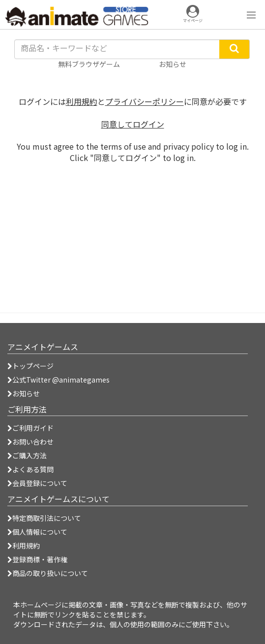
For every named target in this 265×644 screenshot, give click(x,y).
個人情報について (37, 532)
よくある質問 (30, 469)
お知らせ (24, 393)
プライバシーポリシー (145, 101)
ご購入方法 (27, 455)
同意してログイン (133, 124)
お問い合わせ (30, 442)
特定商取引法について (44, 518)
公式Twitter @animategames (61, 380)
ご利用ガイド (30, 428)
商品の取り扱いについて (48, 573)
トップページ (30, 366)
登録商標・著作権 (37, 559)
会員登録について (37, 483)
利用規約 (82, 101)
